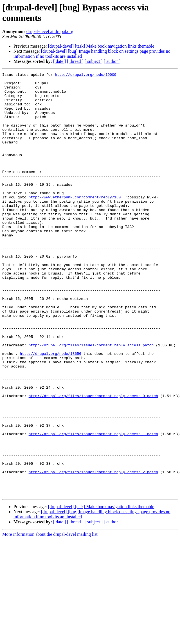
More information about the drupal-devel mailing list (50, 619)
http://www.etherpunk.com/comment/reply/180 (75, 222)
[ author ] (112, 61)
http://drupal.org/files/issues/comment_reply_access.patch (91, 400)
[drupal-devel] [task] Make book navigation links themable (101, 46)
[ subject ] (94, 61)
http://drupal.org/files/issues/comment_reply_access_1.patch (93, 506)
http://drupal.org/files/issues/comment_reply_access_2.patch (93, 552)
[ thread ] (75, 61)
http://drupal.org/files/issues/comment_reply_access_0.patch (93, 461)
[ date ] (59, 61)
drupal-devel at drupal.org (50, 31)
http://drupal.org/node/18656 (50, 410)
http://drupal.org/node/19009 (85, 75)
